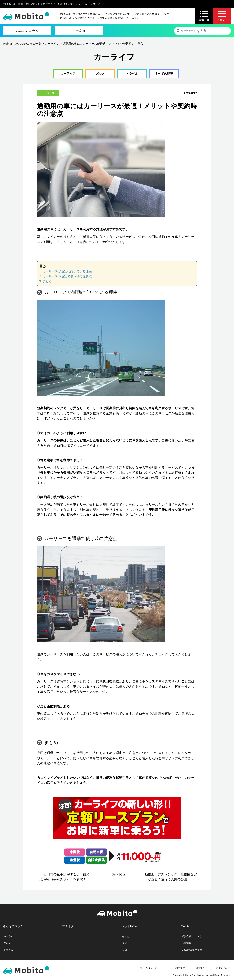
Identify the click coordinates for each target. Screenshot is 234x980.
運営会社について (191, 937)
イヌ (125, 944)
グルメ (98, 74)
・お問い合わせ (222, 969)
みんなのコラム (27, 31)
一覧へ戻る (117, 875)
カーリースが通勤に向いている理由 (67, 273)
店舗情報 (186, 944)
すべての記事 (164, 74)
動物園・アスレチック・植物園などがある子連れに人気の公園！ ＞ (171, 878)
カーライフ (67, 74)
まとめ (47, 282)
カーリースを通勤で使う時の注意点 (67, 277)
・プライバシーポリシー (151, 969)
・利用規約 (179, 969)
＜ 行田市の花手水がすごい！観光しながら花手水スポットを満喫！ (63, 878)
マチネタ (79, 31)
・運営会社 (199, 969)
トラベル (131, 74)
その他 (126, 937)
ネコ (125, 951)
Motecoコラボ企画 (192, 951)
